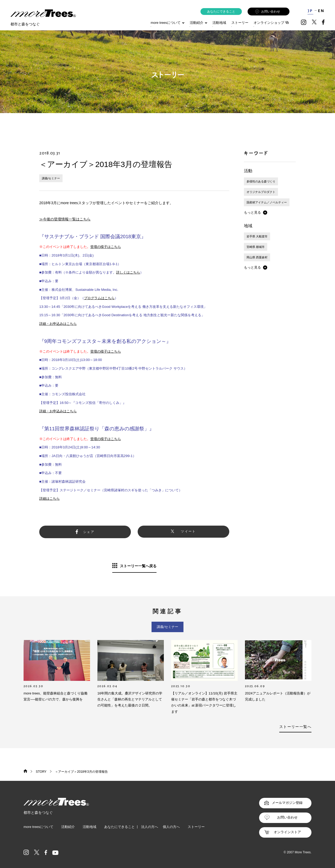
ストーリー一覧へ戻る (138, 566)
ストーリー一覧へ (295, 727)
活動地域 (219, 23)
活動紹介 (68, 827)
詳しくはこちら (128, 272)
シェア (89, 532)
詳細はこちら (49, 499)
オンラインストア (287, 832)
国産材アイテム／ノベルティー (267, 202)
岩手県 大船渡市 (257, 236)
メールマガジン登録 (287, 803)
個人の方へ (171, 827)
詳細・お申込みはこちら (58, 324)
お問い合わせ (268, 12)
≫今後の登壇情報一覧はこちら (65, 219)
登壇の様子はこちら (106, 247)
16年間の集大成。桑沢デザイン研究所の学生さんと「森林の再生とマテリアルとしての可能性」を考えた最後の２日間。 (130, 699)
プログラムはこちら (99, 298)
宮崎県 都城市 (256, 247)
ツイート (188, 531)
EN (321, 11)
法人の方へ (150, 827)
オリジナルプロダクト (261, 192)
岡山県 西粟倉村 (257, 257)
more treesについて (168, 23)
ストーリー (240, 23)
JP (310, 11)
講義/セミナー (51, 178)
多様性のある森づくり (261, 181)
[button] (256, 213)
